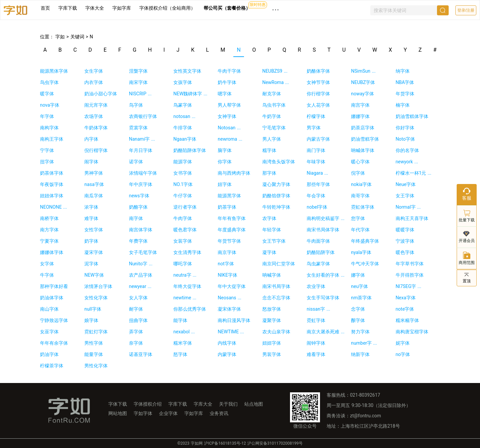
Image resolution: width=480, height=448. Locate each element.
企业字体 (168, 413)
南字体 (136, 218)
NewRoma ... (276, 82)
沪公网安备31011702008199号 (275, 443)
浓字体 (91, 207)
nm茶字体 (361, 298)
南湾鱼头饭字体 (279, 162)
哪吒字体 (183, 264)
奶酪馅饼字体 (276, 196)
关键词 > (80, 37)
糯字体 (269, 150)
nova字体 (50, 105)
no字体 (403, 354)
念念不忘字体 (276, 298)
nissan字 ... (318, 309)
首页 (45, 8)
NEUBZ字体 (363, 82)
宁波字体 (405, 241)
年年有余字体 (54, 343)
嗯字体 (225, 94)
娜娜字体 (360, 116)
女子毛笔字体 (143, 252)
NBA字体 (405, 82)
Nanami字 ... (142, 139)
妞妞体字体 (52, 196)
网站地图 (118, 413)
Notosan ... (229, 128)
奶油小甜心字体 (101, 94)
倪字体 (358, 173)
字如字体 (143, 413)
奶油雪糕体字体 (412, 116)
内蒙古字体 (318, 139)
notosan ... (184, 116)
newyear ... (140, 286)
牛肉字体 (183, 218)
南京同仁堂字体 (279, 264)
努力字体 (360, 332)
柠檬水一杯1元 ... (413, 173)
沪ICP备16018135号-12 (225, 443)
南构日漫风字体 (234, 320)
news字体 (139, 196)
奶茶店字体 (363, 128)
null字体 (93, 309)
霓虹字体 (316, 320)
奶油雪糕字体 (365, 139)
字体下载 (118, 404)
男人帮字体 (229, 105)
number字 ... (364, 343)
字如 (59, 37)
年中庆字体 (141, 184)
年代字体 (360, 230)
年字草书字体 (410, 264)
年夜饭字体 (52, 184)
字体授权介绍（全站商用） (167, 8)
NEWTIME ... (231, 332)
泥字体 (91, 264)
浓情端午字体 (143, 173)
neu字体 (359, 286)
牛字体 (47, 275)
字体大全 (95, 8)
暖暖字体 (405, 230)
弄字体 (136, 332)
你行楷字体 (318, 94)
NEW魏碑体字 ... (190, 94)
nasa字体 (94, 184)
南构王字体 (52, 139)
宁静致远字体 (54, 320)
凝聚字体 (272, 320)
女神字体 (227, 116)
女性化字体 (96, 298)
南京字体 (227, 252)
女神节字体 (318, 82)
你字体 (225, 162)
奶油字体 (49, 354)
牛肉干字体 (229, 71)
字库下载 (68, 8)
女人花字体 (318, 105)
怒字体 (180, 354)
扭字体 (47, 162)
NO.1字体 (183, 184)
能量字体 (94, 354)
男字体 (314, 128)
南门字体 (316, 150)
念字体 (358, 309)
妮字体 (403, 343)
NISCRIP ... (140, 94)
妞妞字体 (272, 343)
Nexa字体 (406, 298)
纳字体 (403, 71)
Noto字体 (405, 139)
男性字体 (94, 343)
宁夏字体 (49, 241)
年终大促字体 (187, 286)
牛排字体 (183, 128)
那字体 (269, 173)
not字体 (226, 264)
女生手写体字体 (323, 298)
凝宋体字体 (229, 309)
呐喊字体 (272, 275)
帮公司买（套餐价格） (227, 8)
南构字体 (49, 128)
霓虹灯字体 (96, 332)
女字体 (47, 264)
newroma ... (230, 139)
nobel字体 (317, 207)
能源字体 (183, 162)
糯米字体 (183, 343)
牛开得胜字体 (410, 275)
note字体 (405, 309)
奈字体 (136, 343)
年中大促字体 (232, 286)
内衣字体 (94, 82)
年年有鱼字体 (232, 218)
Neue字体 (406, 184)
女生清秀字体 (187, 252)
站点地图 (254, 404)
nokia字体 (361, 184)
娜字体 (358, 275)
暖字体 (47, 94)
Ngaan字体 (185, 139)
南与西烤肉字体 (234, 173)
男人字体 (272, 139)
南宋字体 (138, 82)
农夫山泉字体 (276, 332)
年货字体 (405, 94)
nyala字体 (361, 252)
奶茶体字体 (52, 173)
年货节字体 (229, 241)
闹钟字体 (316, 343)
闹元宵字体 (96, 105)
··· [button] (276, 10)
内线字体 (227, 343)
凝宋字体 (94, 252)
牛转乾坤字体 (276, 207)
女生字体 (94, 71)
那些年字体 (318, 184)
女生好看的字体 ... (326, 275)
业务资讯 (219, 413)
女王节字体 (274, 241)
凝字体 (269, 252)
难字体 (91, 218)
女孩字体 (183, 82)
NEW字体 (94, 275)
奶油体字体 (52, 298)
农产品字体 (141, 275)
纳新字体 (360, 354)
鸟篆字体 (183, 105)
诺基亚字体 (141, 354)
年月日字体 (141, 150)
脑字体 (225, 150)
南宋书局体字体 (323, 230)
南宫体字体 (141, 230)
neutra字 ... (185, 275)
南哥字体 (360, 196)
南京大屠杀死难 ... (326, 332)
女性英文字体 (187, 71)
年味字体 (316, 162)
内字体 (91, 139)
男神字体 (94, 173)
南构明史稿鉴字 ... (326, 218)
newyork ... (407, 162)
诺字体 (136, 162)
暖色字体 (405, 252)
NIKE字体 (227, 275)
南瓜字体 (94, 196)
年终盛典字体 (365, 241)
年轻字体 (272, 230)
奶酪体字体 (318, 71)
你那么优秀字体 (190, 309)
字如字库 (122, 8)
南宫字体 (360, 105)
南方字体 (49, 230)
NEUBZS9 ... (275, 71)
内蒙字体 (227, 354)
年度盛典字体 (232, 230)
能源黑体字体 (54, 71)
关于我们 (228, 404)
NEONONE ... (53, 207)
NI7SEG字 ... (408, 286)
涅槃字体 (138, 71)
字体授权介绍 (148, 404)
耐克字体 (272, 94)
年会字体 (316, 196)
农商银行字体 (143, 116)
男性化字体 (96, 366)
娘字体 (91, 320)
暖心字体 (360, 162)
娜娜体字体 (52, 252)
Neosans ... (229, 298)
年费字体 (138, 241)
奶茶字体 (227, 207)
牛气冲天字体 (365, 264)
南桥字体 (49, 218)
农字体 (269, 218)
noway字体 (362, 94)
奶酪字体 (138, 207)
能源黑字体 (229, 196)
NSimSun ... (363, 71)
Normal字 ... (408, 207)
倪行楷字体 (96, 150)
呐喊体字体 (363, 150)
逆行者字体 (185, 207)
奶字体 (91, 241)
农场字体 (94, 116)
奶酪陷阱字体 (321, 252)
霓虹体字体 (363, 207)
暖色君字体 (185, 230)
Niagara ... (317, 173)
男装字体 (272, 354)
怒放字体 (272, 309)
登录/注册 (466, 10)
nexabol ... (184, 332)
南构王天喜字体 (412, 218)
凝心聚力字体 (276, 184)
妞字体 (225, 184)
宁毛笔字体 (274, 128)
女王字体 (405, 196)
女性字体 (94, 230)
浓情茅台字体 (98, 286)
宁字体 (47, 150)
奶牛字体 (227, 82)
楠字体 (403, 105)
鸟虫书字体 (274, 105)
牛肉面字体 (318, 241)
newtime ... (185, 298)
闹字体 (91, 162)
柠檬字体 (316, 116)
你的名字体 (407, 150)
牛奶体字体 (96, 128)
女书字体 (183, 173)
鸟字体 (136, 105)
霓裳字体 (138, 128)
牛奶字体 (272, 116)
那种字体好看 (54, 286)
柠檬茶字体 (52, 366)
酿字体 (358, 320)
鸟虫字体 (49, 82)
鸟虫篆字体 (318, 264)
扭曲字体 (138, 320)
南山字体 (49, 309)
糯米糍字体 (407, 320)
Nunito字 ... (141, 264)
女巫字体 (49, 332)
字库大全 (203, 404)
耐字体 (136, 309)
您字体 (358, 218)
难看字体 (316, 354)
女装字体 (183, 241)
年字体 (47, 116)
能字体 (180, 320)
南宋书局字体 (276, 286)
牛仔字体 (183, 196)
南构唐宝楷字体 (412, 332)
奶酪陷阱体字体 (190, 150)
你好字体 (405, 128)
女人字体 (138, 298)
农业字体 (316, 286)
